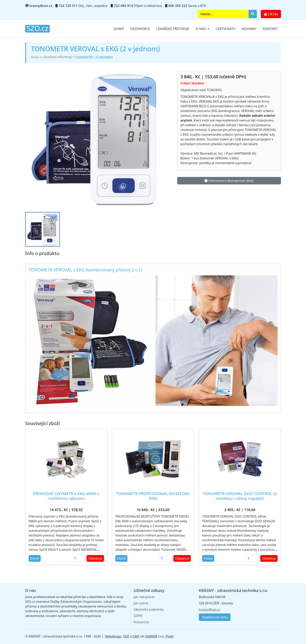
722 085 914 (123, 6)
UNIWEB (151, 636)
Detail (35, 558)
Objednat (95, 558)
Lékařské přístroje (173, 29)
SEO (126, 636)
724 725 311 (68, 6)
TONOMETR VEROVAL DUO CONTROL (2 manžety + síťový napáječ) (240, 496)
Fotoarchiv (142, 622)
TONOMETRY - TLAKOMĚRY (94, 57)
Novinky (249, 29)
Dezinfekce (140, 29)
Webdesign (113, 636)
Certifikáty (226, 29)
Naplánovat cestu (215, 617)
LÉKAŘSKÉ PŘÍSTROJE (57, 57)
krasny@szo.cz (39, 6)
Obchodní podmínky (149, 609)
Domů (119, 29)
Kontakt (270, 29)
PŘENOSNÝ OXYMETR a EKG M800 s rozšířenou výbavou (66, 496)
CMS (136, 636)
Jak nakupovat (144, 597)
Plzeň (170, 636)
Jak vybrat (141, 603)
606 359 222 (178, 6)
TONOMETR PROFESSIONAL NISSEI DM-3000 (153, 496)
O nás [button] (201, 29)
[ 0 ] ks (271, 14)
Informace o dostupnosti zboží (229, 181)
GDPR (138, 616)
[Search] (223, 14)
